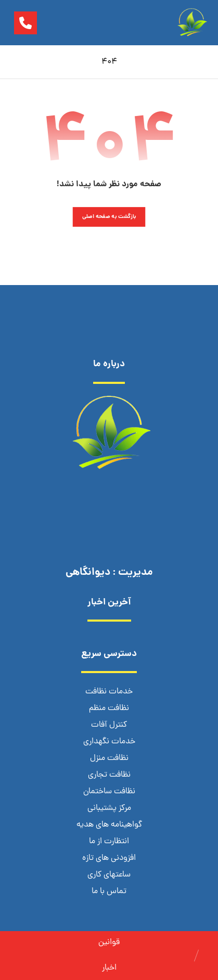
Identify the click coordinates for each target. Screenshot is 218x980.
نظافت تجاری (109, 775)
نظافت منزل (109, 758)
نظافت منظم (109, 708)
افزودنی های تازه (109, 858)
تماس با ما (109, 892)
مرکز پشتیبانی (109, 808)
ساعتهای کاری (109, 875)
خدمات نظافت (109, 692)
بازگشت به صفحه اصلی (109, 217)
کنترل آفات (109, 725)
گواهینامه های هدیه (109, 825)
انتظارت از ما (109, 842)
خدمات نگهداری (109, 742)
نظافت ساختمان (109, 792)
